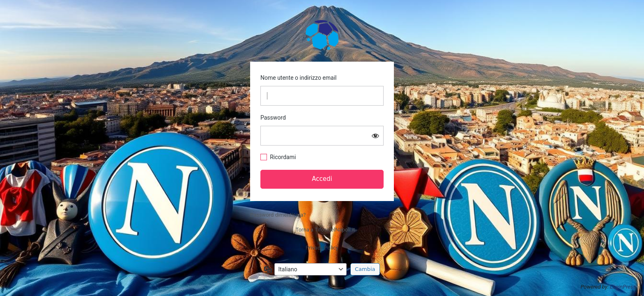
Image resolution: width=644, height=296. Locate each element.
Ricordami (283, 157)
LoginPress (623, 287)
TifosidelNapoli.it (322, 35)
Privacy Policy (322, 248)
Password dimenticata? (278, 215)
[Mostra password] (375, 136)
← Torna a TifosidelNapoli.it (322, 230)
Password (273, 118)
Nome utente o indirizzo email (298, 78)
